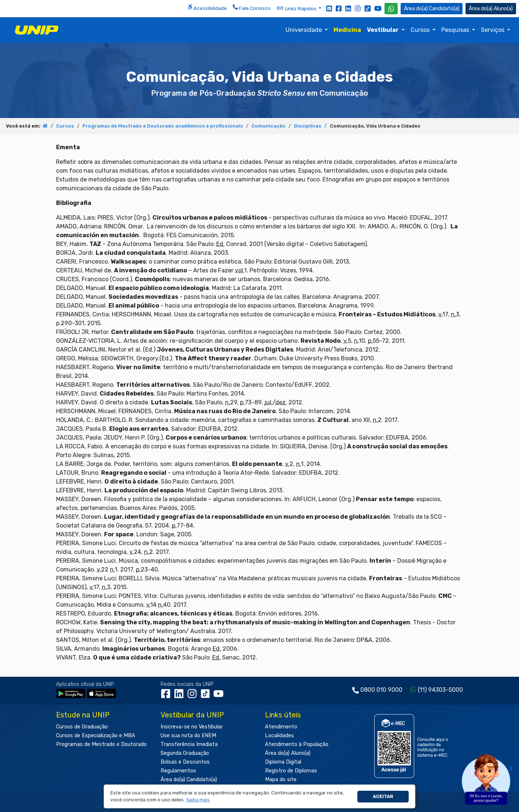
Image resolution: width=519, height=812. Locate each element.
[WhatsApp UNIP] (391, 9)
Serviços (493, 30)
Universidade (304, 30)
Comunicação (268, 126)
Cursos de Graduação (82, 727)
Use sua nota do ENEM (188, 736)
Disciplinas (308, 126)
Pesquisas (456, 30)
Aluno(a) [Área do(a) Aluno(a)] (491, 9)
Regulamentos (178, 771)
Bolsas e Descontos (185, 762)
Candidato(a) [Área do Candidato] (432, 9)
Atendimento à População (297, 744)
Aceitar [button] (383, 796)
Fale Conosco (252, 8)
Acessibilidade (207, 8)
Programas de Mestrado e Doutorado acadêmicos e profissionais (163, 126)
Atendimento (281, 727)
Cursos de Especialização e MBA (96, 736)
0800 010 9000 (381, 690)
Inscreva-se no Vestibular (192, 727)
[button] (198, 800)
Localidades (279, 736)
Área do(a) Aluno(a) (288, 753)
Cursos (421, 30)
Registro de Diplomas (291, 771)
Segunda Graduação (185, 753)
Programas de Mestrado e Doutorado (101, 744)
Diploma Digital (283, 762)
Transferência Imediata (189, 744)
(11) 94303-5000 (440, 690)
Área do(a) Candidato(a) (189, 780)
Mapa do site (281, 780)
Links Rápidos (297, 8)
